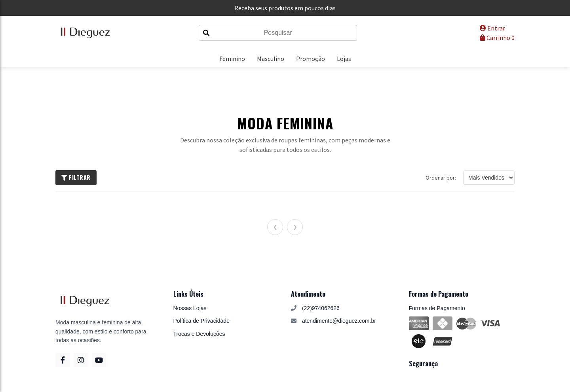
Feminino (232, 59)
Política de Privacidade (201, 321)
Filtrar (76, 177)
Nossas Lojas (190, 308)
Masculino (271, 59)
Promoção (311, 59)
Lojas (344, 59)
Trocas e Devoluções (199, 334)
